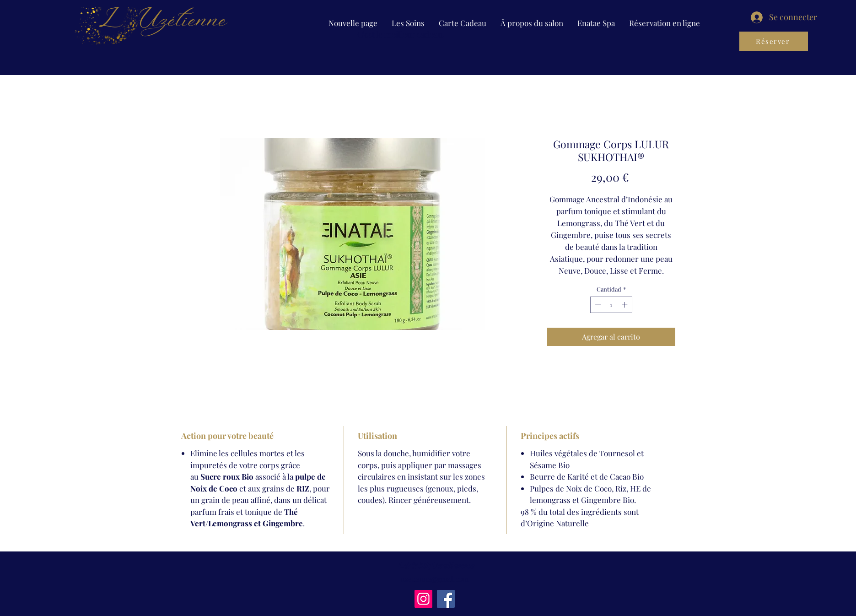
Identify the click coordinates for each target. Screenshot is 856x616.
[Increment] (625, 305)
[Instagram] (423, 599)
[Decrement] (597, 305)
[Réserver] (774, 41)
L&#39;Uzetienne (436, 565)
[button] (408, 23)
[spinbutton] (611, 305)
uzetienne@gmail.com (435, 579)
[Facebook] (446, 599)
